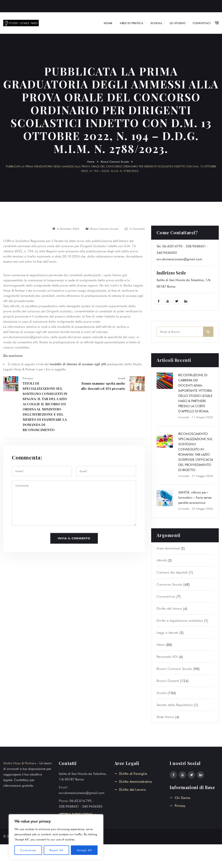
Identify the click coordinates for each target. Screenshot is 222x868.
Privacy (180, 806)
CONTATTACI (202, 23)
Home (91, 162)
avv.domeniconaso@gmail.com (179, 259)
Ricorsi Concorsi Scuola (115, 162)
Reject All (56, 850)
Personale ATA (167, 657)
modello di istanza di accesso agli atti (78, 364)
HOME (108, 23)
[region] (56, 837)
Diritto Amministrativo (136, 782)
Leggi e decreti (167, 633)
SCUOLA (156, 23)
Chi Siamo (183, 798)
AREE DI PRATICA (131, 23)
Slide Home (165, 717)
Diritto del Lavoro (132, 790)
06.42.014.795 (81, 801)
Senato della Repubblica (175, 705)
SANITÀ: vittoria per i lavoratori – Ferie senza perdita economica (195, 498)
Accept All (84, 850)
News (161, 645)
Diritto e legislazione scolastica (180, 621)
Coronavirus (166, 596)
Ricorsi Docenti (168, 681)
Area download (168, 548)
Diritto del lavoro (169, 608)
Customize (28, 850)
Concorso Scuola (169, 584)
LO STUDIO (178, 23)
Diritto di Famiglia (133, 774)
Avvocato (184, 417)
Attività (161, 560)
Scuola (161, 693)
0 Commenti (137, 229)
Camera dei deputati (172, 572)
